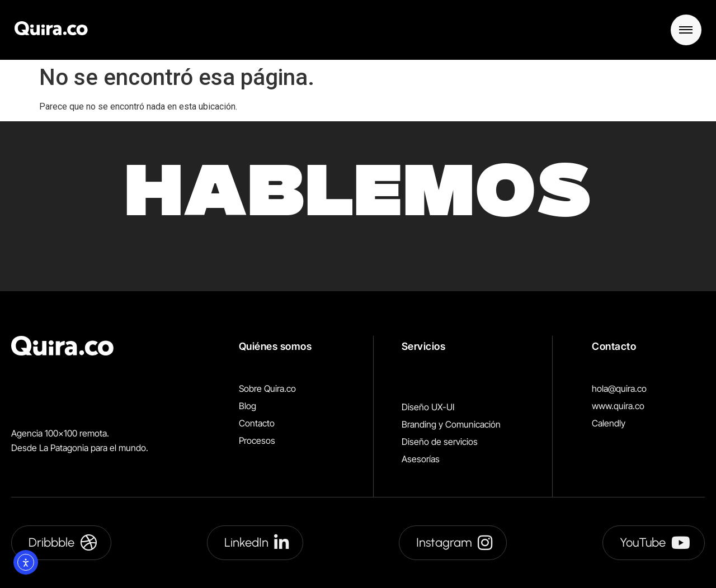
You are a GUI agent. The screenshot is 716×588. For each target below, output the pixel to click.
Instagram (454, 543)
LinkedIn (256, 543)
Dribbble (63, 543)
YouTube (655, 543)
